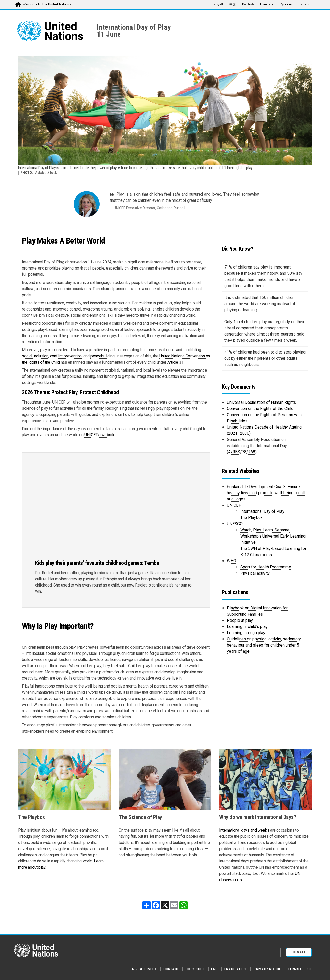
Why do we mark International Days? (258, 817)
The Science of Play (140, 817)
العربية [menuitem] (219, 4)
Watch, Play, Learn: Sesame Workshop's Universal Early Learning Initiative (273, 536)
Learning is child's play (247, 627)
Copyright (195, 969)
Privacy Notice (267, 969)
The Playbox (251, 518)
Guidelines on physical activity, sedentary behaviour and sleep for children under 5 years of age (264, 645)
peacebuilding (102, 356)
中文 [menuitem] (233, 4)
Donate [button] (299, 952)
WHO (232, 561)
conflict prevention (66, 356)
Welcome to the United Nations (47, 4)
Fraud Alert (236, 969)
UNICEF (234, 505)
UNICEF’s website (100, 435)
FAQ (214, 969)
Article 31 (176, 362)
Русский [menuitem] (286, 4)
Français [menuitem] (267, 4)
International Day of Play (262, 511)
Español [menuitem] (305, 4)
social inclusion (35, 356)
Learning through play (246, 633)
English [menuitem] (248, 4)
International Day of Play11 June (134, 31)
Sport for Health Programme (266, 567)
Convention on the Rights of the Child (260, 409)
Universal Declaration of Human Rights (261, 402)
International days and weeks (244, 830)
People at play (240, 620)
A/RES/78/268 (242, 452)
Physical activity (255, 573)
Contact (171, 969)
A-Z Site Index (144, 969)
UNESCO (235, 524)
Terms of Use (300, 969)
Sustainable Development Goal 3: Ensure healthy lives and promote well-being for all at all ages (266, 493)
